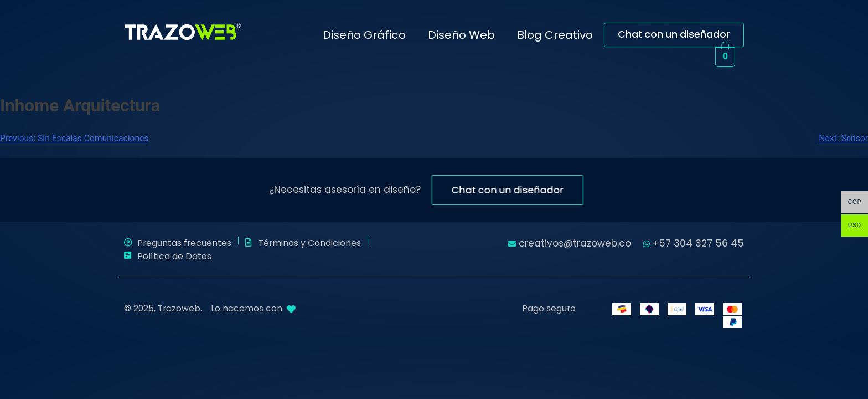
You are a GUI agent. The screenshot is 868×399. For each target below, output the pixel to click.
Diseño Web (461, 35)
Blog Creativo (555, 35)
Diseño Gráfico (364, 35)
